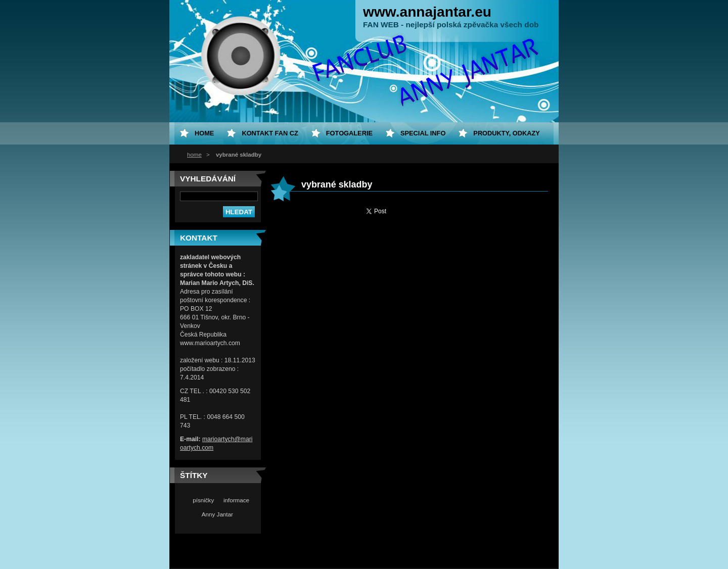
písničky (203, 500)
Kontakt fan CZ (270, 133)
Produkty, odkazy (507, 133)
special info (423, 133)
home (194, 155)
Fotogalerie (349, 133)
